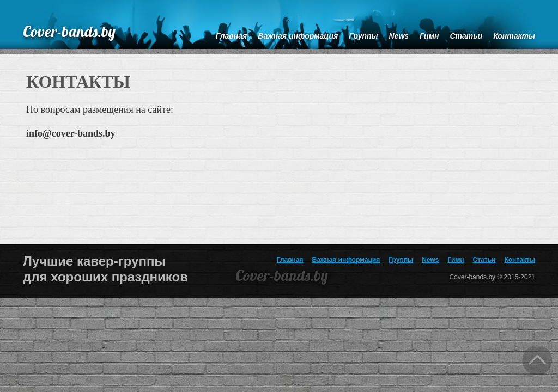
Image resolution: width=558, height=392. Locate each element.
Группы (401, 260)
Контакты (520, 260)
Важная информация (346, 260)
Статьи (484, 260)
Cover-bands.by (69, 31)
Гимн (456, 260)
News (430, 260)
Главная (290, 260)
